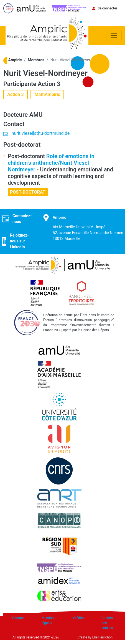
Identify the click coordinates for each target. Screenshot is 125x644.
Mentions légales (49, 620)
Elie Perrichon (102, 637)
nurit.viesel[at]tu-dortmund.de (41, 133)
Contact (18, 618)
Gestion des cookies (107, 623)
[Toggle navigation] (114, 36)
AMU (36, 115)
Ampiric (15, 60)
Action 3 (49, 84)
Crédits (78, 618)
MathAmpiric (47, 94)
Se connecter (107, 8)
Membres (36, 60)
